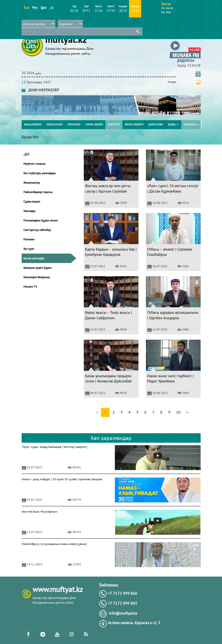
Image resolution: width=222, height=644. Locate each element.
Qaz (43, 7)
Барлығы (192, 124)
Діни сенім (156, 124)
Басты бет (30, 137)
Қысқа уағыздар (34, 258)
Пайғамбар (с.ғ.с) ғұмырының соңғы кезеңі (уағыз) (54, 544)
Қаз (26, 7)
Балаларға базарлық (37, 277)
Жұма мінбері (134, 124)
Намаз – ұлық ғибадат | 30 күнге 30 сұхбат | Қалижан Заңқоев (62, 479)
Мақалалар (55, 124)
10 (178, 412)
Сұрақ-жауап (94, 124)
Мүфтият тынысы (34, 164)
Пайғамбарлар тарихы (38, 192)
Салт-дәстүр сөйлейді (37, 230)
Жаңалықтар (33, 124)
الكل (26, 154)
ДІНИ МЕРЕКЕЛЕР (40, 90)
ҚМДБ (173, 124)
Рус (35, 7)
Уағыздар (29, 211)
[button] (185, 42)
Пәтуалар (74, 124)
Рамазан (29, 239)
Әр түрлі (29, 249)
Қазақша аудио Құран (37, 268)
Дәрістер (114, 124)
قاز (51, 7)
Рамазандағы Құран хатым (41, 220)
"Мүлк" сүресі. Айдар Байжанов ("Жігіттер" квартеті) (54, 447)
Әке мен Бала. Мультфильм (39, 511)
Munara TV (30, 287)
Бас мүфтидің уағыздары (40, 173)
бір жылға (167, 8)
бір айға (166, 12)
